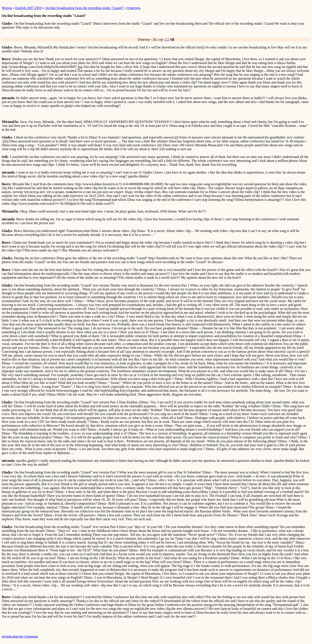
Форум (7, 8)
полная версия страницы (20, 636)
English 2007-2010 (28, 8)
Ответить (134, 8)
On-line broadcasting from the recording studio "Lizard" (85, 8)
